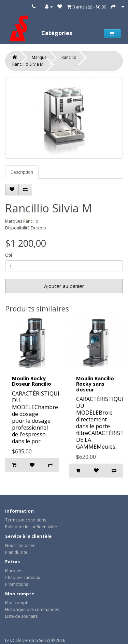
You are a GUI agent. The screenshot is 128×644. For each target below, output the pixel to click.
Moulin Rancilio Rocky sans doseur (95, 384)
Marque (39, 57)
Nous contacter (20, 545)
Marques (14, 571)
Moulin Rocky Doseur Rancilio (32, 381)
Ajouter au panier (64, 286)
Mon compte (17, 603)
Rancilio (69, 57)
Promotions (17, 584)
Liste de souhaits (21, 616)
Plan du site (16, 552)
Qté (9, 255)
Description (22, 172)
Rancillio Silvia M (28, 64)
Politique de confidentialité (31, 527)
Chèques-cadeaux (23, 577)
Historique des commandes (32, 609)
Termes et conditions (26, 520)
